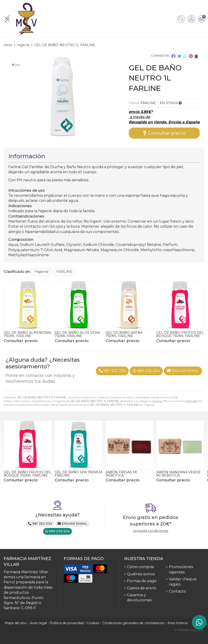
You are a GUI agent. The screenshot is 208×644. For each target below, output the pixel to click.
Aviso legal (38, 623)
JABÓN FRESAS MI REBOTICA (121, 474)
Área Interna (177, 623)
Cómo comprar (141, 567)
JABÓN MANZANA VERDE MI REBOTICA (178, 474)
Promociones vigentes (181, 569)
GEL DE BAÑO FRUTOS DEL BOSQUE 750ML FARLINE (180, 334)
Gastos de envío (142, 588)
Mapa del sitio (16, 623)
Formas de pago (142, 581)
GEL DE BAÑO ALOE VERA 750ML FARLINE (77, 334)
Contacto (177, 591)
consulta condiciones (151, 531)
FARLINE (191, 401)
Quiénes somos (141, 574)
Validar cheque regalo (183, 582)
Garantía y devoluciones (139, 598)
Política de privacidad (67, 623)
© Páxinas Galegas (189, 630)
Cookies (93, 623)
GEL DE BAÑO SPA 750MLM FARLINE (78, 474)
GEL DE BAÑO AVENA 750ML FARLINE (124, 334)
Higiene (157, 401)
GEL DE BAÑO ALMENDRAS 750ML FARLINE (28, 334)
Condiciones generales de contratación (133, 623)
